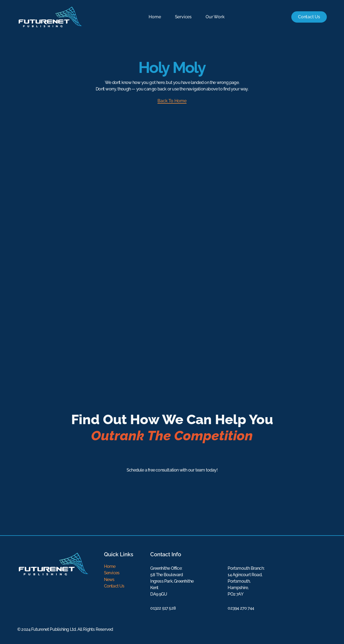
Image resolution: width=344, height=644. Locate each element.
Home (154, 17)
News (109, 579)
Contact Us (114, 586)
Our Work (215, 17)
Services (183, 17)
